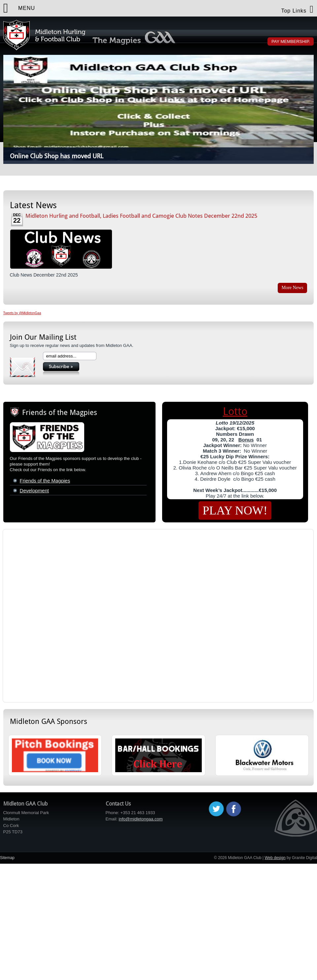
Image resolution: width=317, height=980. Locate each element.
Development (34, 490)
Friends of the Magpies (45, 481)
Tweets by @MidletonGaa (22, 313)
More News (293, 288)
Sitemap (7, 858)
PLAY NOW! (235, 510)
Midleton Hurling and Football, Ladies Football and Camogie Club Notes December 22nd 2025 (141, 216)
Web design (275, 858)
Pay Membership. (291, 41)
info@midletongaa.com (141, 819)
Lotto (235, 411)
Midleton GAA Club (44, 35)
